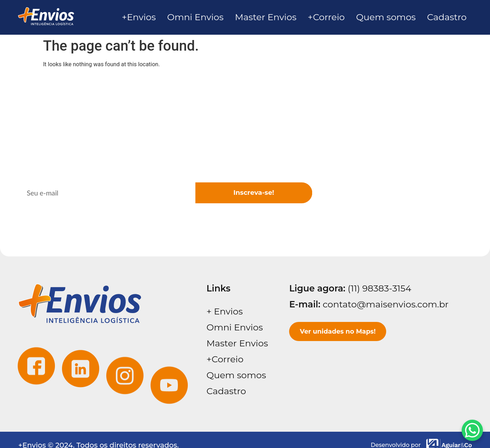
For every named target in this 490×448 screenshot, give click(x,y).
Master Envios (237, 343)
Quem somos (236, 375)
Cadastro (226, 391)
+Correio (225, 359)
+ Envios (225, 311)
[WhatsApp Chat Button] (472, 430)
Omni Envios (235, 327)
